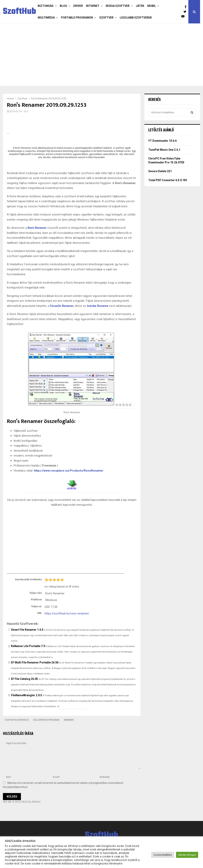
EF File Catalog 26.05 (24, 679)
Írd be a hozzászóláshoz (22, 802)
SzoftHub (20, 12)
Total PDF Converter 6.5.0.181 (168, 180)
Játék (140, 6)
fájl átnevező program (46, 720)
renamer (69, 720)
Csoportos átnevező (17, 720)
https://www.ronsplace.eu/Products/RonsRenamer (69, 471)
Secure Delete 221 (160, 171)
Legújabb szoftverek (136, 18)
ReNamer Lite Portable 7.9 (28, 646)
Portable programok (77, 18)
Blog (63, 6)
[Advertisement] (101, 55)
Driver (78, 6)
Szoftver (106, 18)
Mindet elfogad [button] (187, 855)
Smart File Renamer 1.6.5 (27, 630)
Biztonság (46, 6)
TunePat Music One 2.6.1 (164, 150)
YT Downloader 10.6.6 (162, 141)
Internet (93, 6)
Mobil (152, 6)
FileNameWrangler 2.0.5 (26, 695)
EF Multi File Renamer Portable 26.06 (35, 662)
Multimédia (46, 18)
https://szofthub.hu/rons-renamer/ (67, 613)
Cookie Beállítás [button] (163, 855)
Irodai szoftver (118, 6)
